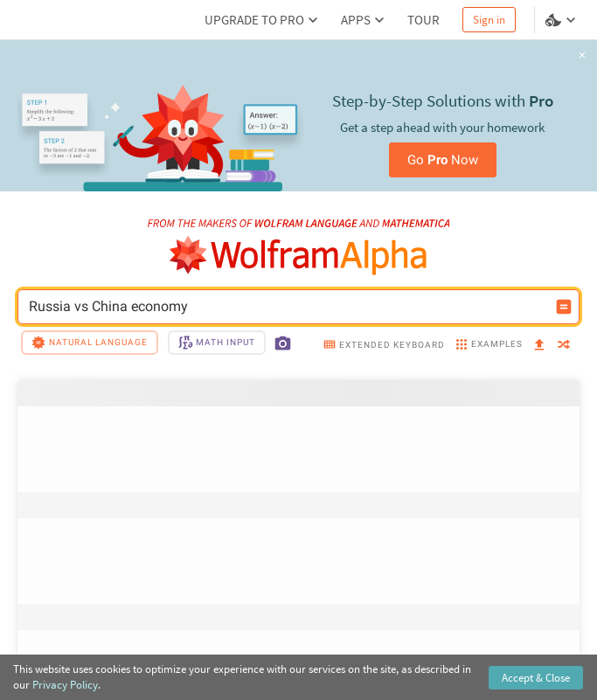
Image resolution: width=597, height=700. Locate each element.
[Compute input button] (564, 307)
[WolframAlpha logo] (298, 256)
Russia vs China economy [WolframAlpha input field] (287, 307)
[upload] (539, 345)
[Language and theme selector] (562, 20)
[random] (564, 346)
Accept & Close (536, 678)
